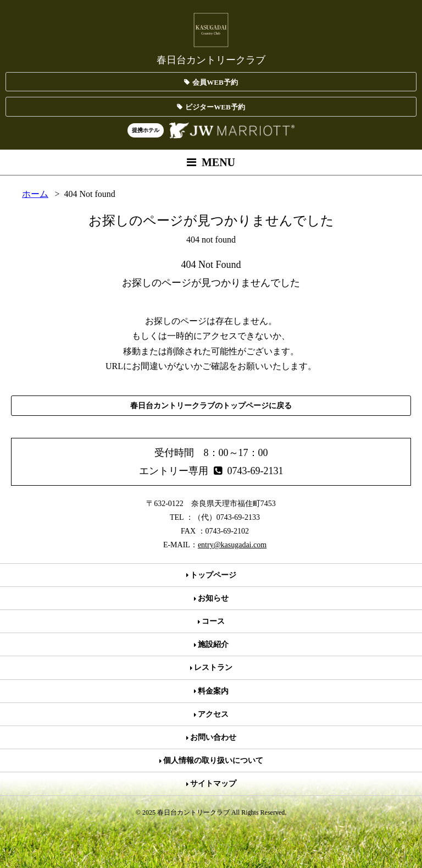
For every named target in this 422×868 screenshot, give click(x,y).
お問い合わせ (211, 737)
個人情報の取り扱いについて (211, 760)
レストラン (211, 668)
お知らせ (211, 598)
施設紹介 (211, 644)
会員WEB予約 (211, 82)
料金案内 (211, 691)
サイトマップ (211, 784)
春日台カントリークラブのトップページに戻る (211, 406)
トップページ (211, 575)
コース (211, 621)
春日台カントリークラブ (211, 38)
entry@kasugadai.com (232, 545)
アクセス (211, 714)
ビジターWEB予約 (211, 107)
